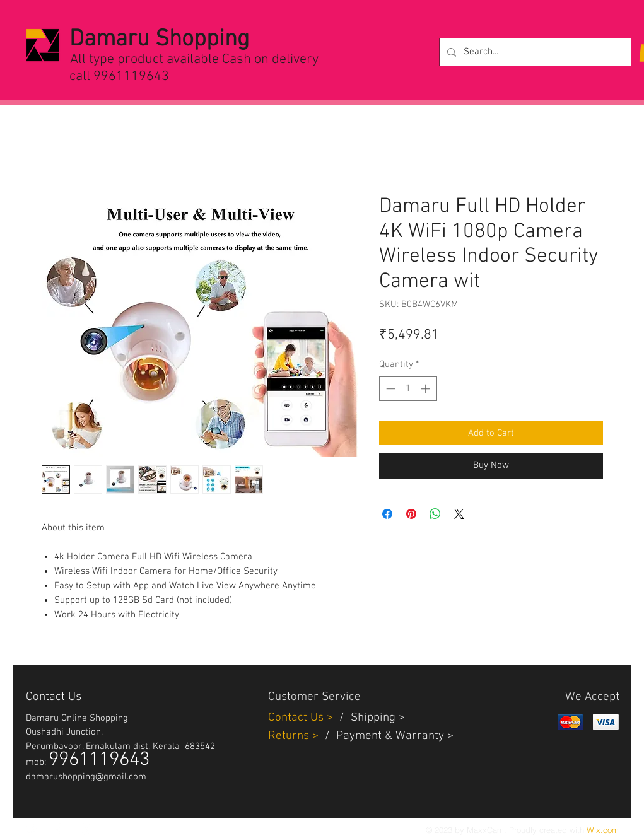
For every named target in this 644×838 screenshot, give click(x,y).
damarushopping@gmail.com (86, 777)
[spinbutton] (408, 389)
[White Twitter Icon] (32, 829)
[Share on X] (459, 514)
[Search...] (534, 52)
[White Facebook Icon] (59, 829)
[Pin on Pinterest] (411, 514)
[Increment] (427, 389)
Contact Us (297, 718)
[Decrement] (389, 389)
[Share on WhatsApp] (435, 514)
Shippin (370, 718)
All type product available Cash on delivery (194, 60)
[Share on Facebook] (387, 514)
